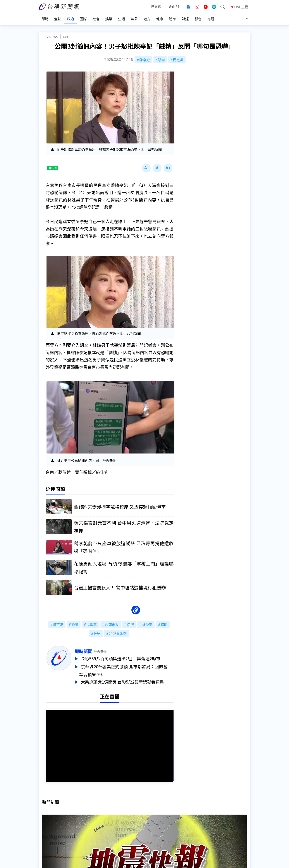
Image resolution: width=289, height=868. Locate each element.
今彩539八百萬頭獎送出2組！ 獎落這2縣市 (128, 656)
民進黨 (178, 56)
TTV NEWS (51, 33)
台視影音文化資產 (53, 810)
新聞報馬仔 (93, 822)
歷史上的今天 (95, 828)
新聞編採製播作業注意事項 (151, 810)
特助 (164, 622)
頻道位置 (46, 816)
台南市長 (112, 622)
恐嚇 (161, 56)
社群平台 (46, 828)
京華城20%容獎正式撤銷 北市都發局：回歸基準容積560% (129, 667)
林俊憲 (147, 622)
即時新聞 (90, 648)
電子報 (135, 822)
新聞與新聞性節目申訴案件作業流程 (158, 816)
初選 (130, 622)
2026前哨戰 (118, 631)
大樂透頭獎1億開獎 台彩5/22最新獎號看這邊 (129, 678)
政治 (66, 33)
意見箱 (89, 816)
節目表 (44, 822)
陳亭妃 (145, 56)
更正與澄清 (93, 810)
